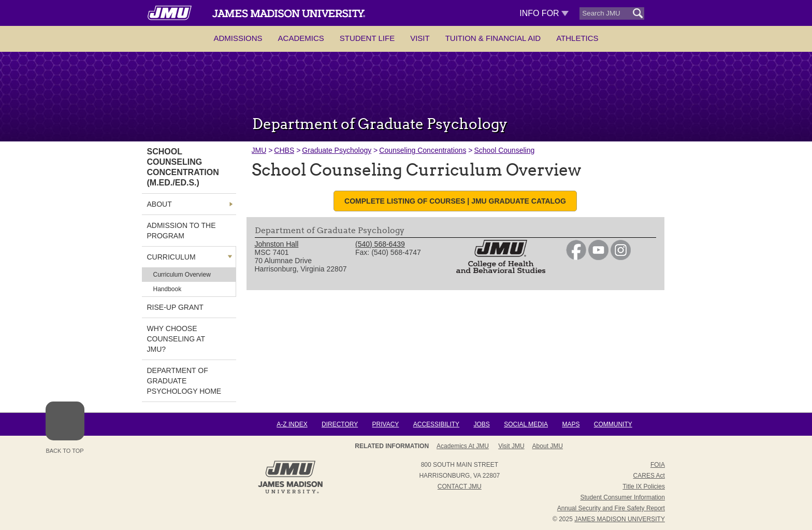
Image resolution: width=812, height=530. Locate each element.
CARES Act (649, 476)
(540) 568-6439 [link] (380, 244)
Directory (340, 424)
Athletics (577, 38)
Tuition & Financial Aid (493, 38)
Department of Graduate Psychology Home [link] (184, 381)
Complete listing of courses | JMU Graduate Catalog (455, 201)
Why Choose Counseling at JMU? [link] (176, 339)
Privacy (386, 424)
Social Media (526, 424)
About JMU (548, 446)
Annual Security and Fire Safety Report (611, 508)
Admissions (238, 38)
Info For (544, 13)
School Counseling (504, 150)
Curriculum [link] (171, 257)
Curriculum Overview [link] (182, 275)
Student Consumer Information (623, 497)
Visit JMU (511, 446)
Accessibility (436, 424)
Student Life (367, 38)
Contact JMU (460, 486)
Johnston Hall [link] (277, 244)
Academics (301, 38)
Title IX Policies (644, 486)
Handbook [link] (168, 289)
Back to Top (65, 428)
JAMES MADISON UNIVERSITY (620, 519)
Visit (420, 38)
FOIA (658, 465)
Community (613, 424)
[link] (576, 257)
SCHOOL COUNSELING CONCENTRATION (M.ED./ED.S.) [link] (183, 167)
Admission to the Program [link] (182, 231)
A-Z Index (292, 424)
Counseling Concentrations (423, 150)
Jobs (481, 424)
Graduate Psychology (337, 150)
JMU (259, 150)
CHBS (284, 150)
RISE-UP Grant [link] (175, 307)
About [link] (160, 204)
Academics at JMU (463, 446)
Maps (571, 424)
